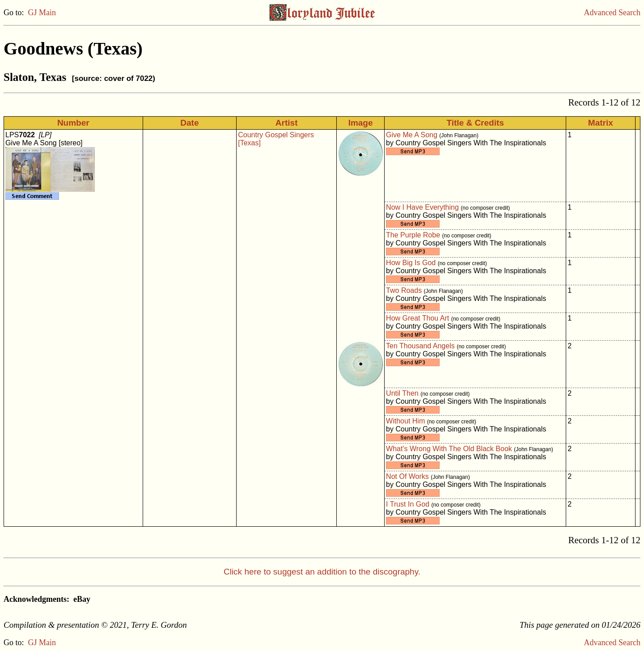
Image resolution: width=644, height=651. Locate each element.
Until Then (402, 393)
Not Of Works (407, 476)
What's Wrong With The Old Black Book (449, 449)
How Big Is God (411, 263)
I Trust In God (408, 504)
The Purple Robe (413, 235)
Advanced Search (612, 13)
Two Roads (404, 290)
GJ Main (42, 13)
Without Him (405, 421)
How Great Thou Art (417, 318)
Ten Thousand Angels (420, 346)
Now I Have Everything (422, 207)
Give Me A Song (412, 135)
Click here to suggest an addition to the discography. (322, 572)
